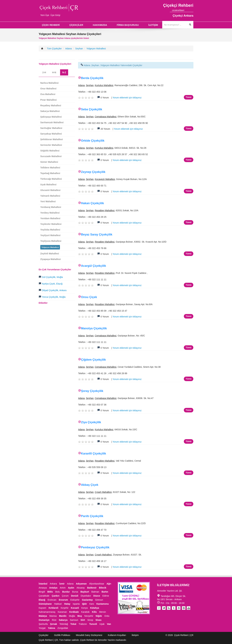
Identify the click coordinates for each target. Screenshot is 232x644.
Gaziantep (87, 600)
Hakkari (58, 604)
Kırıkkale (74, 612)
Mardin (63, 616)
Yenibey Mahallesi (50, 213)
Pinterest (184, 608)
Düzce (97, 596)
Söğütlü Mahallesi (50, 151)
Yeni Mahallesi (48, 201)
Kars (92, 604)
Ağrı (109, 584)
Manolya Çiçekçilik (94, 328)
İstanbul (43, 584)
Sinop (90, 620)
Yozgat (42, 628)
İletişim (135, 635)
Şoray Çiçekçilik (92, 391)
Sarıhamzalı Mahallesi (52, 122)
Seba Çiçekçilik (92, 109)
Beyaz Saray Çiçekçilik (97, 235)
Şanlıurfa (43, 624)
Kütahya (94, 608)
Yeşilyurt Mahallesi (50, 235)
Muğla (72, 616)
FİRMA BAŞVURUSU (128, 25)
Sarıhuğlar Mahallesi (51, 128)
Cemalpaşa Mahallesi (106, 117)
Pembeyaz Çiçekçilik (95, 547)
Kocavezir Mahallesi (105, 179)
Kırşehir (65, 608)
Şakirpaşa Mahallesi (51, 117)
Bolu (58, 592)
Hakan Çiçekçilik (92, 203)
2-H (44, 72)
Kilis (94, 612)
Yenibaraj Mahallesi (51, 207)
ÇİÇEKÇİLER (76, 25)
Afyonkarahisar (97, 584)
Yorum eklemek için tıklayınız (127, 98)
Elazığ (42, 600)
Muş (80, 616)
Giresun (99, 600)
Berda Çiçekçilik (92, 78)
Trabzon (83, 624)
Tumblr (174, 608)
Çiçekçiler (44, 635)
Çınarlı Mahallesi (103, 492)
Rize (54, 620)
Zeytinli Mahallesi (50, 254)
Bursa (75, 592)
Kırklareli (53, 608)
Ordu (107, 616)
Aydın (71, 588)
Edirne (106, 596)
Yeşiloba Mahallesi (50, 230)
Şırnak (54, 624)
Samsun (74, 620)
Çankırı (56, 596)
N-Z (64, 72)
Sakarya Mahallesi (50, 111)
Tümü (189, 97)
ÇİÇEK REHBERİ (51, 25)
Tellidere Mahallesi (50, 168)
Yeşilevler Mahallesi (51, 224)
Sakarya (63, 620)
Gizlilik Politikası (62, 635)
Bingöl (42, 592)
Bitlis (50, 592)
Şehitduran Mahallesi (52, 139)
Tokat (73, 624)
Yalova (51, 628)
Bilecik (103, 588)
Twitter (164, 608)
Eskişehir (75, 600)
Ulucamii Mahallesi (50, 190)
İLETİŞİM (153, 25)
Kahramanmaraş (47, 612)
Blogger (169, 608)
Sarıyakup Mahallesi (51, 134)
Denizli (75, 596)
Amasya (43, 588)
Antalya (53, 588)
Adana (68, 49)
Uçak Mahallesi (48, 185)
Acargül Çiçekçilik (94, 266)
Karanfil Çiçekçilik (94, 454)
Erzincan (52, 600)
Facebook (159, 608)
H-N (54, 72)
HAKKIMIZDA (100, 25)
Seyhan (79, 49)
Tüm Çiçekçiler (54, 49)
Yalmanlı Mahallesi (50, 196)
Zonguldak (63, 628)
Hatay (67, 604)
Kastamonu (102, 604)
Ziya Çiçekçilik (91, 422)
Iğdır (84, 604)
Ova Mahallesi (48, 94)
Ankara (53, 584)
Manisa (53, 616)
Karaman (62, 612)
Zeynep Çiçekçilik (93, 172)
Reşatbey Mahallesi (105, 210)
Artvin (63, 588)
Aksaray (81, 588)
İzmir (62, 584)
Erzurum (63, 600)
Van (109, 624)
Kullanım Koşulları (117, 635)
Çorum (65, 596)
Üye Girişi (55, 15)
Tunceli (93, 624)
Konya (85, 608)
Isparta (76, 604)
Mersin (102, 612)
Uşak (102, 624)
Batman (95, 592)
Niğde (99, 616)
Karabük (85, 612)
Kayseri (42, 608)
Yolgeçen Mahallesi (96, 49)
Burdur (66, 592)
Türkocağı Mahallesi (51, 179)
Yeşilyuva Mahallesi (51, 241)
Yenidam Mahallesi (50, 218)
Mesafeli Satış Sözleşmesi (89, 635)
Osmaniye (44, 620)
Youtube (179, 608)
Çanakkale (44, 596)
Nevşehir (89, 616)
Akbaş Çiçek (90, 485)
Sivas (99, 620)
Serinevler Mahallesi (51, 145)
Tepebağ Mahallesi (50, 173)
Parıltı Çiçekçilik (92, 516)
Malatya (43, 616)
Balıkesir (92, 588)
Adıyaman (81, 584)
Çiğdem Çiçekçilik (93, 360)
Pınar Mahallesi (48, 100)
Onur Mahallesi (48, 89)
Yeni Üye (45, 15)
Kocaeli (75, 608)
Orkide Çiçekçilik (93, 141)
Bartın (105, 592)
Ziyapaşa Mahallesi (51, 259)
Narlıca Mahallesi (49, 83)
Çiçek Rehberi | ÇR (184, 635)
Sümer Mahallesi (49, 162)
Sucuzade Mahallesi (51, 156)
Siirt (83, 620)
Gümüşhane (45, 604)
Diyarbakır (86, 596)
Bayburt (85, 592)
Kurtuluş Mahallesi (104, 85)
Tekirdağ (64, 624)
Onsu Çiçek (89, 297)
